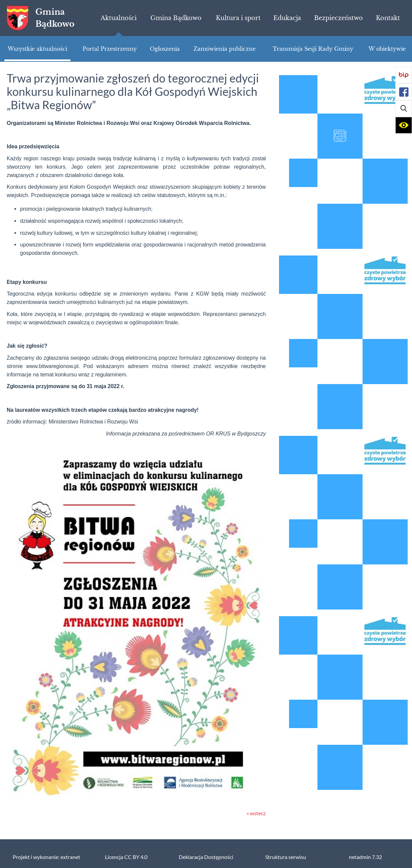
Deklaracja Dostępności (206, 857)
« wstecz (256, 813)
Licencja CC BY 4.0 (126, 857)
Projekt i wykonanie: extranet (46, 857)
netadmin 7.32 (365, 857)
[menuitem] (119, 18)
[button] (404, 109)
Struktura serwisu (286, 857)
